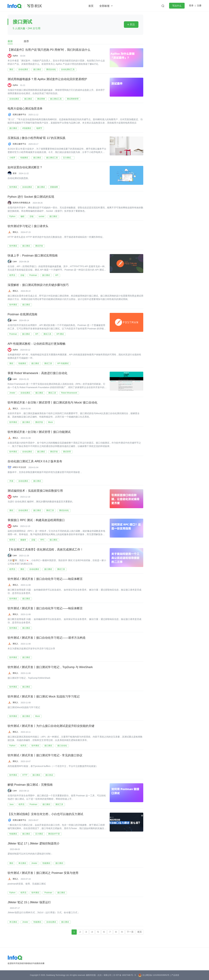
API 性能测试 (63, 363)
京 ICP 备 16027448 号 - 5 (125, 975)
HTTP (25, 775)
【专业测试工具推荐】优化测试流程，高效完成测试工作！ (45, 550)
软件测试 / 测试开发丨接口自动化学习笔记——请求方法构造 (47, 638)
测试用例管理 (73, 99)
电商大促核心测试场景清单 (25, 109)
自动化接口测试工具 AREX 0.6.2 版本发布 (35, 461)
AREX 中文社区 (19, 467)
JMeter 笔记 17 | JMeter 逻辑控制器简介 (34, 844)
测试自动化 (51, 69)
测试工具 (47, 334)
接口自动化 (62, 746)
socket (41, 216)
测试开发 (39, 246)
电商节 (39, 128)
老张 (15, 173)
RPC (42, 540)
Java (11, 804)
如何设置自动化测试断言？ (25, 168)
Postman (33, 275)
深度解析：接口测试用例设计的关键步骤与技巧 (38, 285)
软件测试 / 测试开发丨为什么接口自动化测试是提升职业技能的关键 (51, 726)
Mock (50, 422)
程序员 (12, 275)
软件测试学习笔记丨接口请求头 (28, 226)
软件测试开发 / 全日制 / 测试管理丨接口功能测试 (39, 432)
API (57, 275)
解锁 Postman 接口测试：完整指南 (30, 785)
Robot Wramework (69, 393)
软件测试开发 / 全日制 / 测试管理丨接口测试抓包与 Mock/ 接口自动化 (52, 403)
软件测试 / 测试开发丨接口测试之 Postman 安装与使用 (43, 873)
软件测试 (13, 187)
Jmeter (12, 393)
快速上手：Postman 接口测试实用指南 (33, 256)
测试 (11, 69)
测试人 (16, 232)
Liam (15, 262)
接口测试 (37, 69)
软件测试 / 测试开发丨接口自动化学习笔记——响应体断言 (45, 579)
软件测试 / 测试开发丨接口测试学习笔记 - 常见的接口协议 (45, 755)
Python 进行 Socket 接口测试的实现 (31, 197)
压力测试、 (68, 158)
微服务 (23, 540)
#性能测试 (27, 128)
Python (12, 216)
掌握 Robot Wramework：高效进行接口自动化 (37, 373)
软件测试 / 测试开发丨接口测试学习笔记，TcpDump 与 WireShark (50, 667)
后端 (31, 216)
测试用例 (41, 99)
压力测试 (39, 834)
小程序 (12, 158)
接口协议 (49, 775)
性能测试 (24, 158)
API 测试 (60, 334)
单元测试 (22, 863)
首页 (91, 6)
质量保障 (54, 187)
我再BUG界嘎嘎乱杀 (21, 203)
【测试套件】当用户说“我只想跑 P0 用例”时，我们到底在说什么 (49, 50)
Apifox (15, 56)
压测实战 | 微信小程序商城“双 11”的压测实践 (37, 138)
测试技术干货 (54, 834)
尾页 (140, 932)
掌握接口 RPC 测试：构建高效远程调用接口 (36, 520)
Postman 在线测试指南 (22, 314)
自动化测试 (23, 69)
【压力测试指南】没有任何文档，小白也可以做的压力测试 (45, 814)
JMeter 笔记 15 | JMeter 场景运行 (29, 902)
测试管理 (67, 452)
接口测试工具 (56, 99)
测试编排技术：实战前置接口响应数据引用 (35, 491)
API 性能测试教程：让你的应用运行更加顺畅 (37, 344)
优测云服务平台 (19, 115)
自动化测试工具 (68, 69)
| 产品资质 (175, 975)
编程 (22, 216)
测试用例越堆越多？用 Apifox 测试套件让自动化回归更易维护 (47, 79)
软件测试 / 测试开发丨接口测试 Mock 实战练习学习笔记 (44, 697)
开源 (11, 481)
